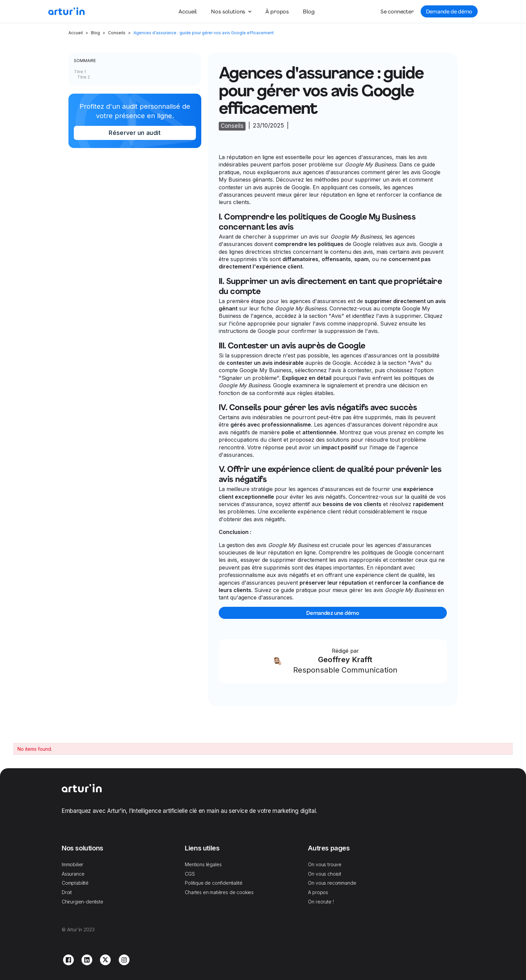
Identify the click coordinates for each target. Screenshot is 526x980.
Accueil (188, 11)
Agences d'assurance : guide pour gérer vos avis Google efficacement (204, 33)
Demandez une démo (333, 613)
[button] (231, 11)
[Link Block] (333, 661)
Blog (309, 11)
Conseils (117, 33)
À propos (277, 11)
